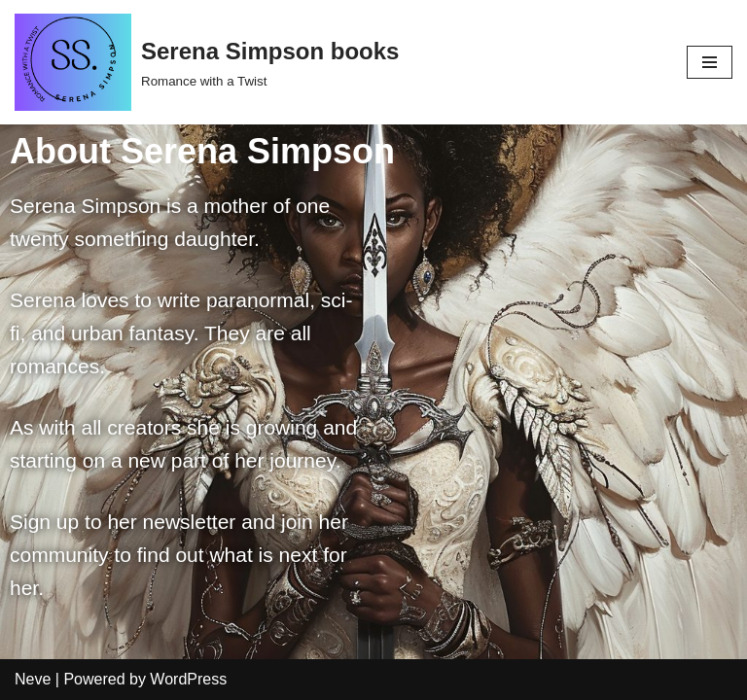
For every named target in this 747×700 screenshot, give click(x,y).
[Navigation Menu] (710, 62)
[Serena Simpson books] (207, 62)
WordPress (188, 679)
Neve (33, 679)
